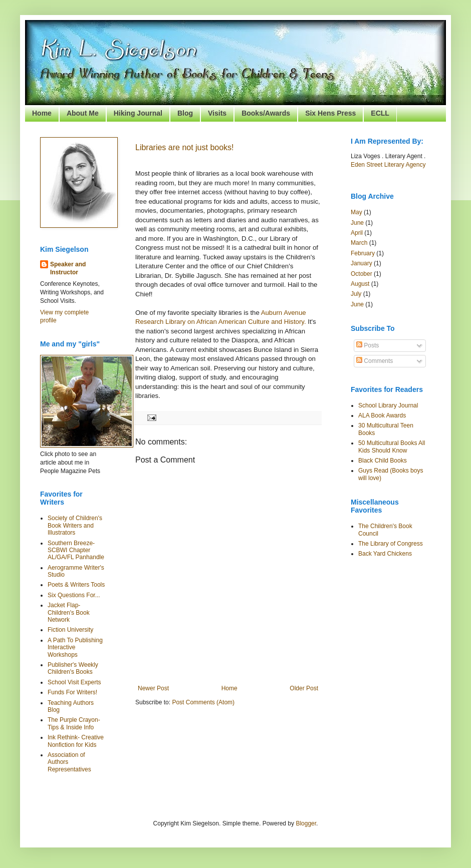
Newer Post (153, 688)
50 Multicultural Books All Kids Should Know (392, 447)
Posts (368, 345)
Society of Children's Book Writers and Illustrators (75, 525)
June (357, 223)
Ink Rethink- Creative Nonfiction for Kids (76, 741)
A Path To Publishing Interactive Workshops (75, 647)
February (363, 253)
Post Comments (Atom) (203, 702)
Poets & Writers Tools (76, 585)
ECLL (380, 113)
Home (42, 113)
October (362, 274)
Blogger (306, 823)
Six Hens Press (330, 113)
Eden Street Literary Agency (388, 165)
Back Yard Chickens (385, 554)
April (357, 233)
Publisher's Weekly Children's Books (73, 668)
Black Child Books (383, 461)
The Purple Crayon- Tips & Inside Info (74, 723)
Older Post (304, 688)
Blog (185, 113)
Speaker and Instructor (68, 269)
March (359, 243)
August (360, 284)
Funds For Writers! (72, 692)
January (362, 263)
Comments (375, 361)
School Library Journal (388, 405)
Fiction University (70, 630)
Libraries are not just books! (185, 147)
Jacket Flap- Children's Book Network (69, 612)
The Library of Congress (391, 544)
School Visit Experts (74, 682)
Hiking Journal (138, 113)
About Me (83, 113)
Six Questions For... (74, 595)
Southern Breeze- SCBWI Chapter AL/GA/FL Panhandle (76, 550)
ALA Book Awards (382, 415)
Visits (217, 113)
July (356, 294)
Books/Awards (266, 113)
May (357, 212)
